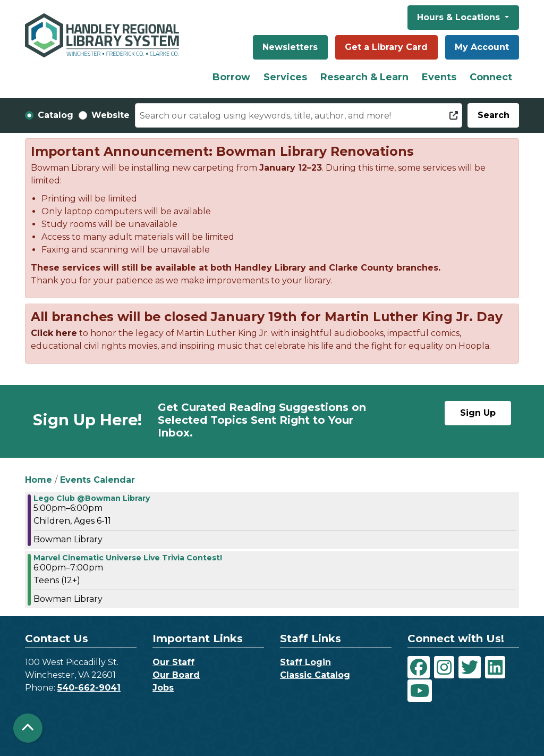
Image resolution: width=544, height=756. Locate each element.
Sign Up (478, 413)
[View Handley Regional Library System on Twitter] (470, 667)
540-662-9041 (89, 688)
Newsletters (290, 47)
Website (110, 115)
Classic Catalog (315, 675)
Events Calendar (97, 480)
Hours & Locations (460, 17)
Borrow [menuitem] (231, 77)
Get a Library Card (386, 47)
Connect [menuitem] (491, 77)
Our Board (176, 675)
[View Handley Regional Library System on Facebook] (419, 667)
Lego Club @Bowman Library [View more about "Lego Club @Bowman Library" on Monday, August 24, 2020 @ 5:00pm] (92, 498)
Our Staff (173, 662)
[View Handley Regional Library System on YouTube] (420, 691)
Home (39, 480)
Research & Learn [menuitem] (364, 77)
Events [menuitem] (439, 77)
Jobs (163, 688)
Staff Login (305, 662)
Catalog (56, 115)
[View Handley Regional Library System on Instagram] (444, 667)
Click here (54, 333)
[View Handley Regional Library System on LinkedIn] (495, 667)
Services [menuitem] (285, 77)
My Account (482, 47)
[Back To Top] (28, 728)
